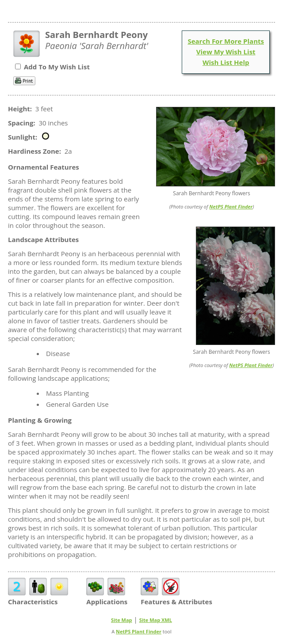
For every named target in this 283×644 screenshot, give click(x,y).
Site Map (122, 620)
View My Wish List (226, 52)
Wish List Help (226, 62)
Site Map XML (156, 620)
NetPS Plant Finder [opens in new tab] (139, 631)
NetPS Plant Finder (231, 206)
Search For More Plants (226, 41)
